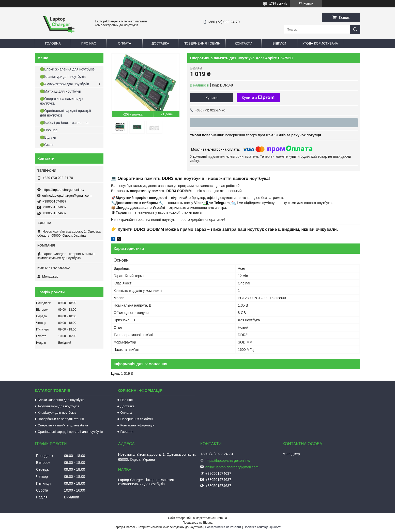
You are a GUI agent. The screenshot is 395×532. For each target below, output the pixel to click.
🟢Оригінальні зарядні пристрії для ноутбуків (65, 113)
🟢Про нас (49, 130)
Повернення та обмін (136, 419)
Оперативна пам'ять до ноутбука (63, 425)
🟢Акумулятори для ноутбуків (64, 84)
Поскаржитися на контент (223, 527)
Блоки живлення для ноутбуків (61, 400)
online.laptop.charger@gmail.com (67, 196)
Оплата (125, 43)
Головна (53, 43)
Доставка (161, 43)
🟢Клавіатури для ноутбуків (63, 77)
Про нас (89, 43)
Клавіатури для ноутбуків (57, 413)
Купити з (258, 98)
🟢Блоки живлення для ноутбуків (67, 69)
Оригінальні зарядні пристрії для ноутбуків (70, 432)
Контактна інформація (137, 425)
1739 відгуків (278, 4)
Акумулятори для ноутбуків (58, 406)
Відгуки (279, 43)
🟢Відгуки (48, 137)
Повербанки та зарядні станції (61, 419)
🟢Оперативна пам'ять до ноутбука (61, 101)
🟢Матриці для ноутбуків (60, 91)
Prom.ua (221, 518)
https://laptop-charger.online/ (63, 190)
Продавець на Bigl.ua (197, 523)
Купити (211, 98)
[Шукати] (355, 29)
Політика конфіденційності (263, 527)
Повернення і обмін (202, 43)
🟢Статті (47, 145)
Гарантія (127, 432)
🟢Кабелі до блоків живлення (64, 123)
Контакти (244, 43)
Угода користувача (320, 43)
